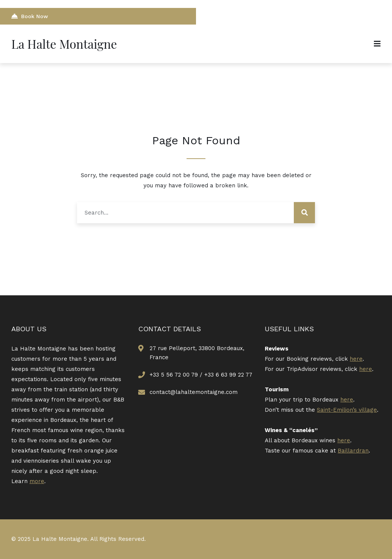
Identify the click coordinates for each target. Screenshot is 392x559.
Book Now (30, 16)
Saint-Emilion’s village (347, 410)
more (37, 481)
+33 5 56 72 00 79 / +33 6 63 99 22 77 (201, 375)
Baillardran (353, 451)
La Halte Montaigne (64, 44)
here (356, 359)
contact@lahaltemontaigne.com (194, 392)
